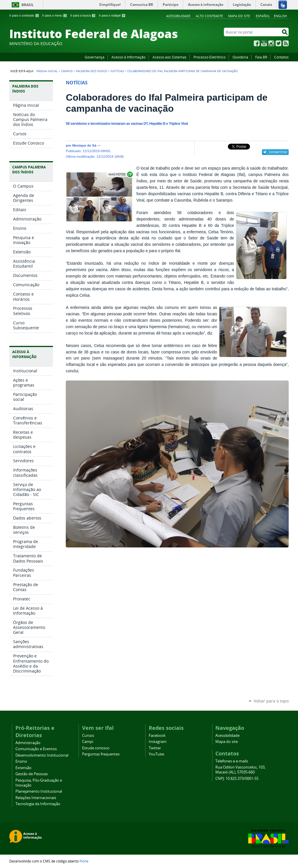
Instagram (271, 43)
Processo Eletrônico (210, 57)
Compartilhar (278, 152)
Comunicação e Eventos (36, 749)
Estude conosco (96, 748)
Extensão (23, 768)
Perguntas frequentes (101, 754)
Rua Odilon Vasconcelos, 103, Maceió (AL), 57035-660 (240, 770)
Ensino (21, 761)
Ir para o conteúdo (24, 15)
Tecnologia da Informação (38, 804)
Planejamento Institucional (39, 791)
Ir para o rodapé (112, 15)
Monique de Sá (84, 145)
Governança (95, 57)
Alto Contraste (209, 16)
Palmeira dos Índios (92, 71)
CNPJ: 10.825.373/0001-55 (237, 779)
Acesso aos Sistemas (170, 57)
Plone (84, 861)
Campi (88, 742)
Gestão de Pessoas (32, 774)
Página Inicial (47, 71)
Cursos (88, 736)
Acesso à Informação (128, 57)
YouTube (264, 43)
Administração (28, 743)
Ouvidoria (240, 57)
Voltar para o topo (271, 701)
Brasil (28, 5)
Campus (67, 71)
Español (263, 16)
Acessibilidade (178, 16)
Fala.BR (261, 57)
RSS (286, 43)
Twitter (279, 43)
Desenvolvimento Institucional (42, 755)
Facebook (257, 43)
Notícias (117, 71)
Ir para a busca (83, 15)
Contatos (281, 57)
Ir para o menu (55, 15)
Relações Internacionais (36, 798)
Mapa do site (239, 16)
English (280, 16)
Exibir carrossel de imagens (120, 174)
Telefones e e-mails (232, 761)
